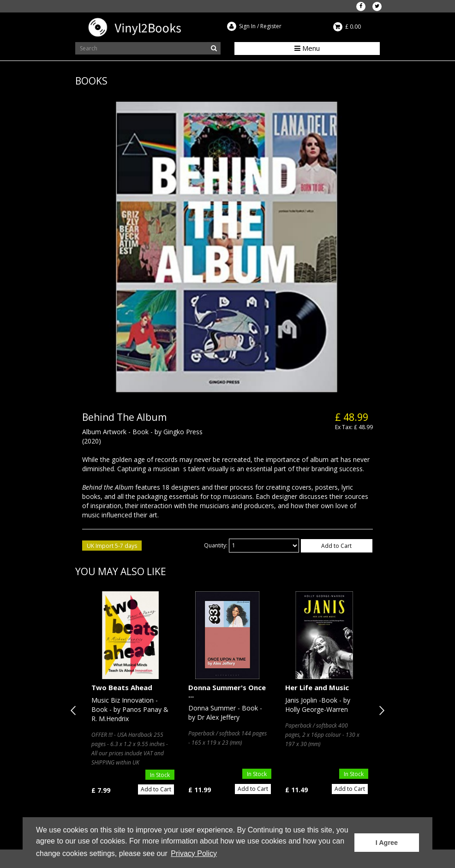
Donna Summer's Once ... (227, 691)
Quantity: (216, 545)
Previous (75, 710)
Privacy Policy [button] (194, 853)
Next (380, 710)
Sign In (247, 26)
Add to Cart (336, 546)
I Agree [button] (387, 843)
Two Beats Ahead (122, 687)
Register (271, 26)
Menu (307, 48)
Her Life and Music (317, 687)
